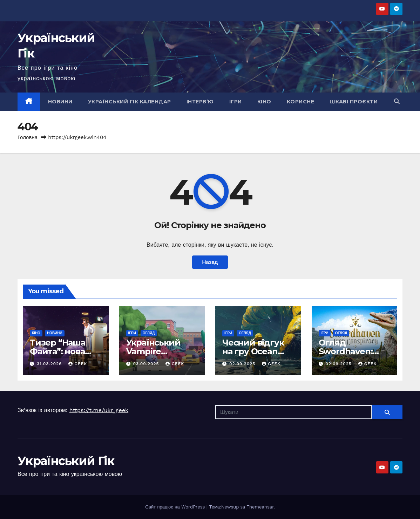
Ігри (236, 102)
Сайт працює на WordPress (176, 507)
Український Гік (66, 461)
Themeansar (260, 507)
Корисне (301, 102)
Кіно (264, 102)
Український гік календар (130, 102)
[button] (397, 101)
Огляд (149, 333)
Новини (60, 102)
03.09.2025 (147, 364)
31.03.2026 (50, 364)
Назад (210, 262)
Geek (78, 364)
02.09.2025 (243, 364)
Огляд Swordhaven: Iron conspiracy (350, 351)
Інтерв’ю (200, 102)
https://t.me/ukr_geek (99, 410)
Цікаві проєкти (354, 102)
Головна (28, 137)
